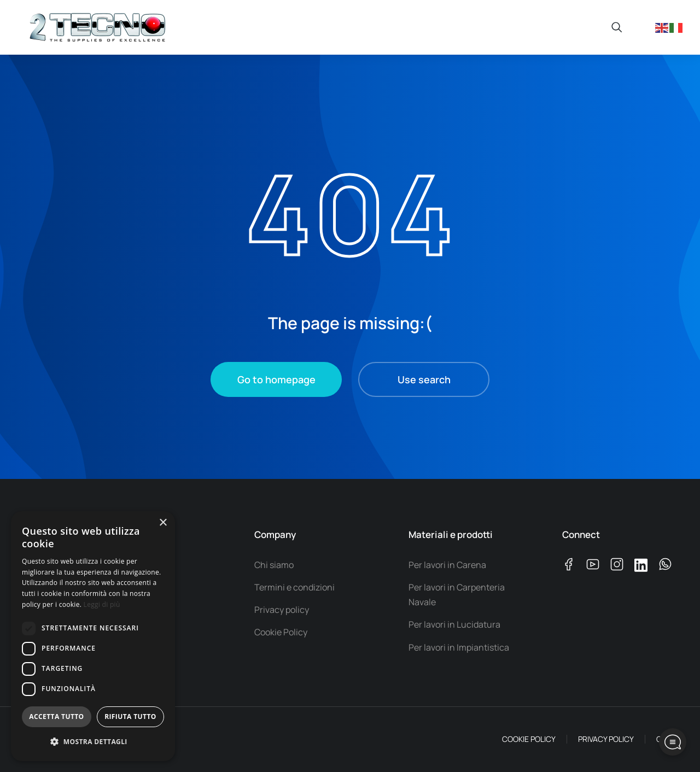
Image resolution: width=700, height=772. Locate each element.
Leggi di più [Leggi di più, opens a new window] (102, 604)
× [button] (163, 523)
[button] (93, 742)
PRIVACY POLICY (606, 739)
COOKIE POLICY (529, 739)
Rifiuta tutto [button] (130, 717)
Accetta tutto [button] (56, 717)
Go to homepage (276, 379)
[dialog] (93, 636)
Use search (424, 379)
